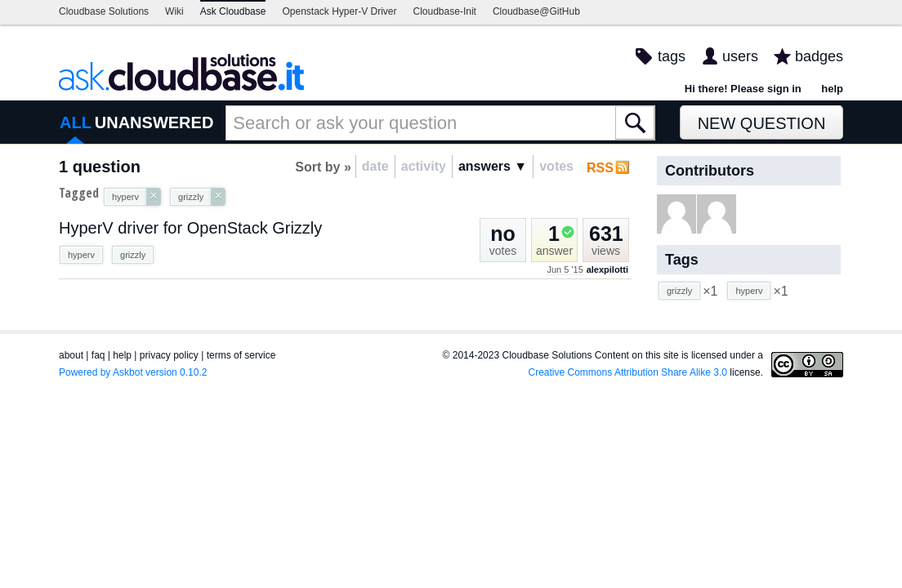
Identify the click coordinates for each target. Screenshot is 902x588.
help (832, 89)
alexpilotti (607, 269)
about (71, 355)
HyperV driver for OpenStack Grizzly (190, 228)
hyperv (81, 255)
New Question (762, 123)
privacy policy (169, 355)
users (740, 56)
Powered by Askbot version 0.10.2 (133, 372)
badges (819, 56)
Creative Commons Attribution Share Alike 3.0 (628, 372)
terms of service (241, 355)
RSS (600, 168)
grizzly (133, 255)
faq (98, 355)
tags (672, 56)
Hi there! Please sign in (743, 89)
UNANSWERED (154, 122)
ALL (76, 122)
